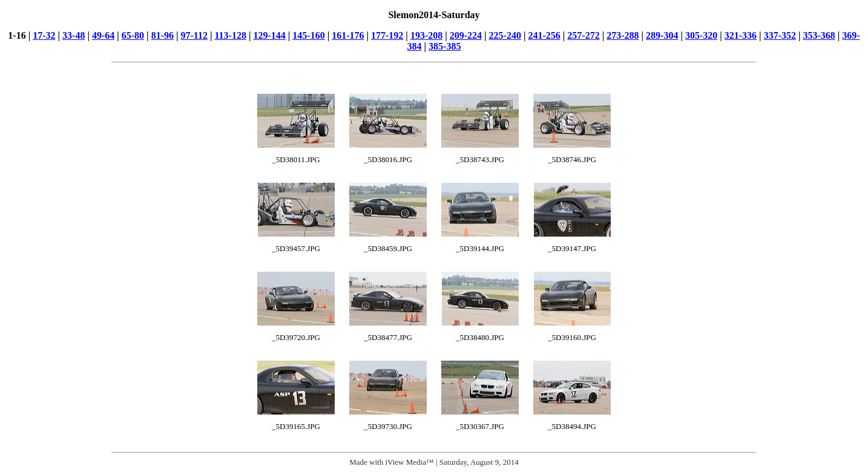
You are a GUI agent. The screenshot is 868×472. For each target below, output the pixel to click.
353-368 (819, 35)
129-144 (269, 35)
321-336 (741, 35)
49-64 (103, 35)
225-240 (505, 35)
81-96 (163, 35)
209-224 (466, 35)
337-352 (780, 35)
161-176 (348, 35)
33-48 (74, 35)
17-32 (44, 35)
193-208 (426, 35)
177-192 (387, 35)
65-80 (133, 35)
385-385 (445, 46)
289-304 (662, 35)
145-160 (308, 35)
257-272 (583, 35)
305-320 (701, 35)
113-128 (230, 35)
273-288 (623, 35)
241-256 (544, 35)
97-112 (194, 35)
